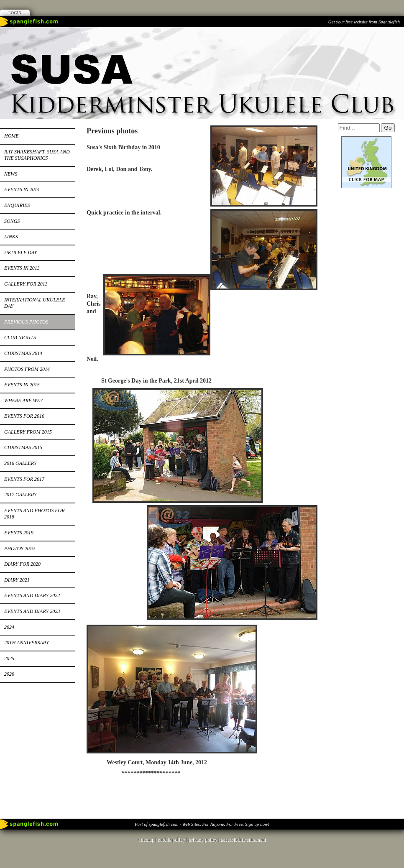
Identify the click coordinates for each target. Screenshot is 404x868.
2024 (9, 627)
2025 (9, 659)
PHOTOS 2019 (19, 549)
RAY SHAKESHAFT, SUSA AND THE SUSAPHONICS (37, 155)
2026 (9, 674)
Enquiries (17, 205)
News (11, 174)
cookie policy (171, 835)
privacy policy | (204, 835)
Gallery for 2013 (26, 284)
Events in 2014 (22, 189)
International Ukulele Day (35, 303)
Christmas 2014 (23, 353)
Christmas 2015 (23, 447)
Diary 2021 (17, 580)
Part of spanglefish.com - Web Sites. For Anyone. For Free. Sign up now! (202, 819)
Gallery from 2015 (28, 432)
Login (15, 13)
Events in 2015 (22, 385)
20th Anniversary (27, 643)
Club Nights (20, 337)
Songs (12, 221)
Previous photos (26, 322)
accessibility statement (243, 835)
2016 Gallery (20, 463)
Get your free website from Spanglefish (364, 22)
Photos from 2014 (27, 369)
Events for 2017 (24, 479)
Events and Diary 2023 (32, 611)
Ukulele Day (20, 253)
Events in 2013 (22, 268)
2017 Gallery (20, 495)
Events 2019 (19, 533)
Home (12, 136)
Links (11, 237)
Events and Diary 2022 (32, 595)
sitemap (146, 835)
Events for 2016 (24, 416)
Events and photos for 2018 (35, 514)
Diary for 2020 (22, 564)
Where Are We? (23, 401)
